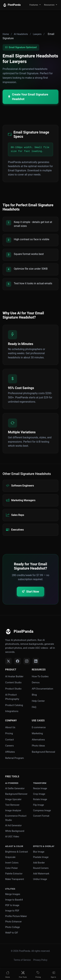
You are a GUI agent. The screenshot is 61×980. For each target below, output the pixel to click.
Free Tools (12, 776)
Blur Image (39, 852)
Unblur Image (40, 879)
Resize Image (40, 788)
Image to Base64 (14, 900)
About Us (10, 727)
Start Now (30, 592)
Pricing (9, 733)
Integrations (12, 711)
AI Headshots (21, 34)
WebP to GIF (12, 933)
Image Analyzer (13, 811)
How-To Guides (40, 676)
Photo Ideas (38, 746)
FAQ (34, 707)
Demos (36, 682)
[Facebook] (18, 661)
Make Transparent (15, 879)
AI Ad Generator (13, 826)
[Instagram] (27, 661)
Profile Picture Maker (16, 916)
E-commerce (39, 727)
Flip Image (39, 805)
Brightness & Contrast (17, 852)
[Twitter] (8, 661)
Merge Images (13, 894)
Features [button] (34, 5)
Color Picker (12, 868)
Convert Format (41, 816)
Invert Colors (12, 863)
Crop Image (39, 794)
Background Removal (44, 752)
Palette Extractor (14, 874)
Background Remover (16, 794)
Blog (34, 695)
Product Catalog (14, 705)
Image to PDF (12, 911)
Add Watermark (41, 874)
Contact (10, 740)
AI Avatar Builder (14, 676)
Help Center (38, 701)
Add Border (39, 863)
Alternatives (38, 740)
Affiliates (10, 752)
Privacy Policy (40, 960)
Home (6, 34)
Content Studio (13, 682)
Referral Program (14, 758)
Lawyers (37, 34)
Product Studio (13, 689)
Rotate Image (40, 799)
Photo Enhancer (13, 922)
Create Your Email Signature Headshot (28, 97)
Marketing (37, 733)
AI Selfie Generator (15, 788)
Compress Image (42, 811)
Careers (9, 746)
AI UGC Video (12, 837)
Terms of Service (22, 960)
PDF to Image (12, 905)
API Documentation (43, 689)
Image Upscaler (13, 799)
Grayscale (10, 857)
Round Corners (41, 868)
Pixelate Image (41, 857)
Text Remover (12, 805)
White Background (15, 831)
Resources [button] (49, 5)
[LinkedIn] (36, 661)
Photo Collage (13, 927)
